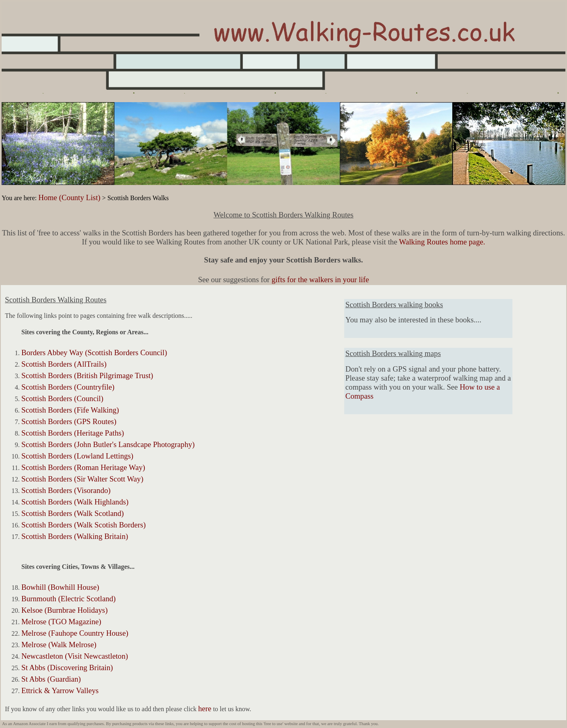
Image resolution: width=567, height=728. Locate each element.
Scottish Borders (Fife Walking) (70, 410)
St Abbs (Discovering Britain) (67, 668)
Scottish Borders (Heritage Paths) (73, 433)
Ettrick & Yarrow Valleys (60, 690)
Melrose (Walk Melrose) (59, 645)
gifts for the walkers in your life (320, 280)
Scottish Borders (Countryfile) (68, 387)
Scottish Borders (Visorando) (66, 490)
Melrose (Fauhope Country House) (75, 633)
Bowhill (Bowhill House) (60, 587)
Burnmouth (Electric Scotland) (69, 599)
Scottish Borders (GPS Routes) (69, 421)
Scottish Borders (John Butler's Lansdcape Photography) (108, 444)
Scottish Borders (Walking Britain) (75, 536)
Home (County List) (69, 197)
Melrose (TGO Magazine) (61, 622)
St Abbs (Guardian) (51, 679)
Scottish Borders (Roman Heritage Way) (83, 467)
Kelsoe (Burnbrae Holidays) (64, 610)
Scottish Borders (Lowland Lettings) (77, 456)
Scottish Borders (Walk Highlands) (75, 502)
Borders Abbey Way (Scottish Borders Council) (94, 353)
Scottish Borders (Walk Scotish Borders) (83, 525)
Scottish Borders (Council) (62, 398)
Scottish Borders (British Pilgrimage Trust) (87, 375)
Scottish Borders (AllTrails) (64, 364)
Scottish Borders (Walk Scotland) (73, 513)
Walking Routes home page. (442, 242)
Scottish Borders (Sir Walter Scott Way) (82, 479)
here (205, 709)
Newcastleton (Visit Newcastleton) (75, 656)
